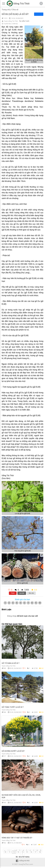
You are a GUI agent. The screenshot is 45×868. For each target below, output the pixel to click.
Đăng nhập (12, 616)
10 (5, 852)
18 (40, 852)
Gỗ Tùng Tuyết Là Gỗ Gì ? (13, 707)
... (13, 850)
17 (36, 852)
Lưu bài (22, 593)
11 (10, 852)
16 (31, 852)
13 (18, 852)
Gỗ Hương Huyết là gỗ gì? (13, 751)
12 (14, 852)
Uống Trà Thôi (21, 4)
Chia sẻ (15, 10)
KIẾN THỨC (25, 21)
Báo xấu (31, 593)
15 (27, 852)
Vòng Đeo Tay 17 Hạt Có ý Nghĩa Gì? (17, 838)
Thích (13, 593)
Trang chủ (6, 10)
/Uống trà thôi (22, 861)
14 (23, 852)
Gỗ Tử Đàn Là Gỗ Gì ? (10, 663)
